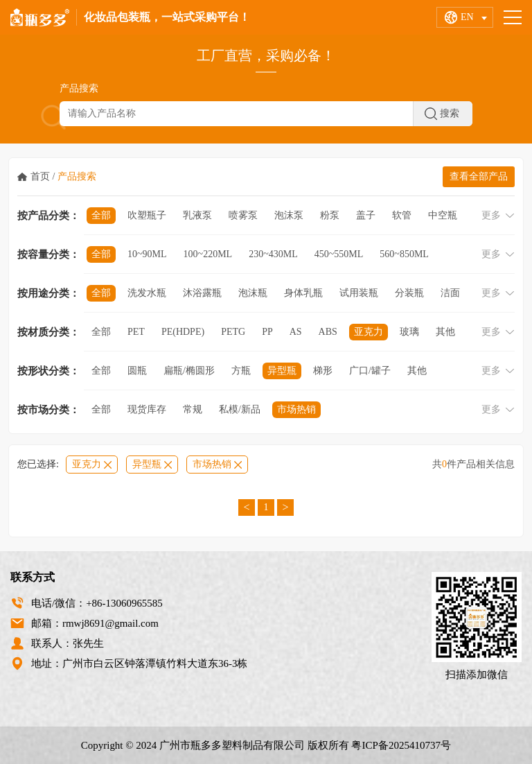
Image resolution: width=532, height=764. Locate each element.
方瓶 (241, 371)
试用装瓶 (359, 293)
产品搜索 (77, 176)
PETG (233, 332)
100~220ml (208, 254)
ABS (328, 332)
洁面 (450, 293)
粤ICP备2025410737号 (401, 745)
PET (136, 332)
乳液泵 (197, 215)
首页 (40, 176)
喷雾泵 (243, 215)
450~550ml (339, 254)
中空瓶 (443, 215)
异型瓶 (282, 371)
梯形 (323, 371)
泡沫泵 (289, 215)
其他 (445, 332)
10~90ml (147, 254)
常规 (193, 409)
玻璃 (409, 332)
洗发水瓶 (147, 293)
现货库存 (147, 409)
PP (267, 332)
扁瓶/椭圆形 (189, 371)
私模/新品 (240, 409)
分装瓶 (409, 293)
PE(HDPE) (183, 332)
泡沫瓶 (253, 293)
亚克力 (369, 332)
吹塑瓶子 (147, 215)
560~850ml (404, 254)
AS (296, 332)
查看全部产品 (479, 176)
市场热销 (296, 409)
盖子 (366, 215)
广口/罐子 (370, 371)
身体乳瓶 (303, 293)
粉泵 (330, 215)
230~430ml (273, 254)
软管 (402, 215)
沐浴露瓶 (202, 293)
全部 (101, 215)
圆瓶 (137, 371)
